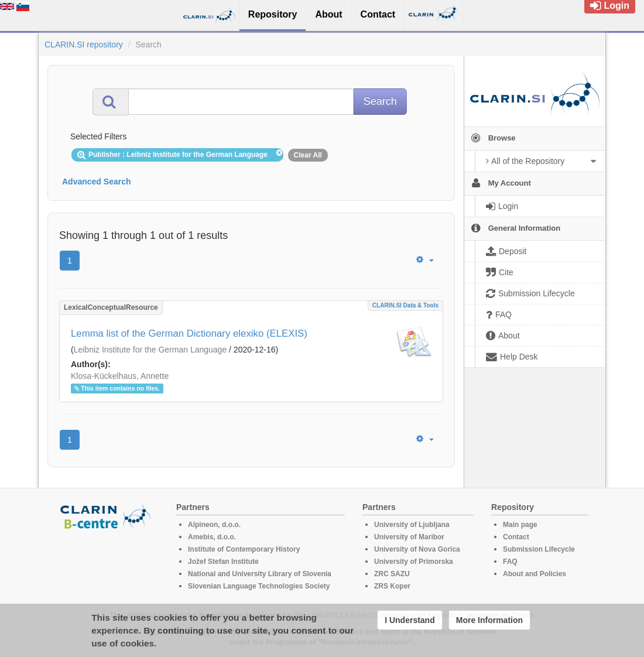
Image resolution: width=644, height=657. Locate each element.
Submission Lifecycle (539, 549)
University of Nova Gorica (417, 549)
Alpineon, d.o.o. (214, 525)
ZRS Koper (392, 586)
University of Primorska (414, 562)
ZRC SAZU (392, 574)
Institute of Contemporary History (244, 549)
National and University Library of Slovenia (260, 574)
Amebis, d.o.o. (212, 537)
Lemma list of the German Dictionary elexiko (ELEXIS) (189, 333)
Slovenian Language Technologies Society (259, 586)
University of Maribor (409, 537)
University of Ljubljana (412, 525)
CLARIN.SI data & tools (405, 305)
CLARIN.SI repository (84, 45)
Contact (516, 537)
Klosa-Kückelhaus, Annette (120, 376)
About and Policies (535, 574)
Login (610, 6)
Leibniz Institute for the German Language (150, 350)
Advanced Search (97, 182)
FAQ (510, 562)
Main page (520, 525)
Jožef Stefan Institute (223, 562)
